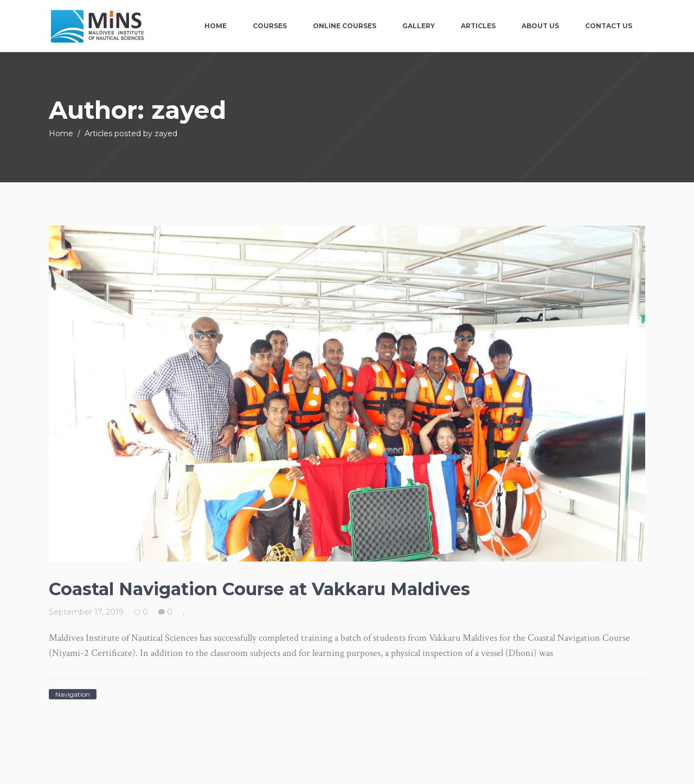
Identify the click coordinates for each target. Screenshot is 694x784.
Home (61, 133)
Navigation (73, 694)
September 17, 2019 (86, 612)
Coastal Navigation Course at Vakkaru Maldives (259, 589)
